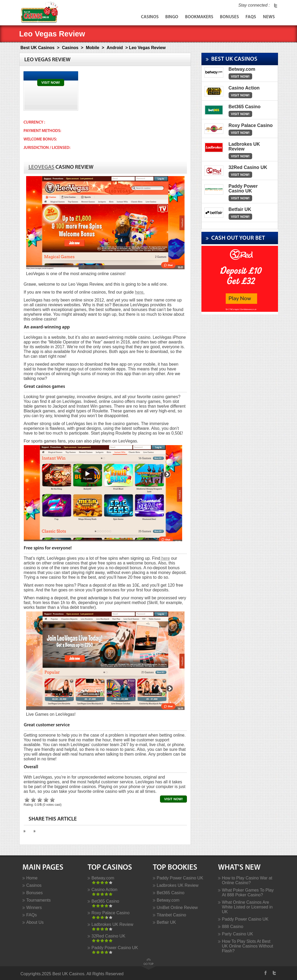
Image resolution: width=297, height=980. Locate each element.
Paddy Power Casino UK (115, 948)
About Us (35, 922)
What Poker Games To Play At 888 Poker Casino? (248, 892)
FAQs (248, 18)
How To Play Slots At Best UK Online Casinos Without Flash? (248, 946)
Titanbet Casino (171, 915)
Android (115, 48)
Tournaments (39, 900)
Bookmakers (193, 18)
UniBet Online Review (177, 908)
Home (32, 878)
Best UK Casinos (38, 48)
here (165, 558)
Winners (34, 908)
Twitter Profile (276, 5)
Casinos (139, 18)
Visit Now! (51, 83)
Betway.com (103, 878)
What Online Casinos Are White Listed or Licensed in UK (247, 907)
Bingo (163, 18)
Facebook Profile (266, 973)
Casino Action (105, 890)
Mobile (93, 48)
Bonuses (225, 18)
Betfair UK (166, 922)
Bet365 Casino (105, 901)
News (268, 18)
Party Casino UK (238, 934)
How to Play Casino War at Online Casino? (247, 880)
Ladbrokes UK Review (112, 924)
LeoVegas (41, 167)
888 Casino (233, 927)
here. (140, 292)
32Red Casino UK (109, 936)
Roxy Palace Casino (111, 913)
